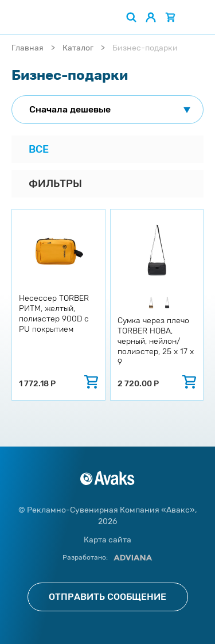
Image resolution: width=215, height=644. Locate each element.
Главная (28, 48)
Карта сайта (107, 540)
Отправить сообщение (107, 597)
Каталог (78, 48)
